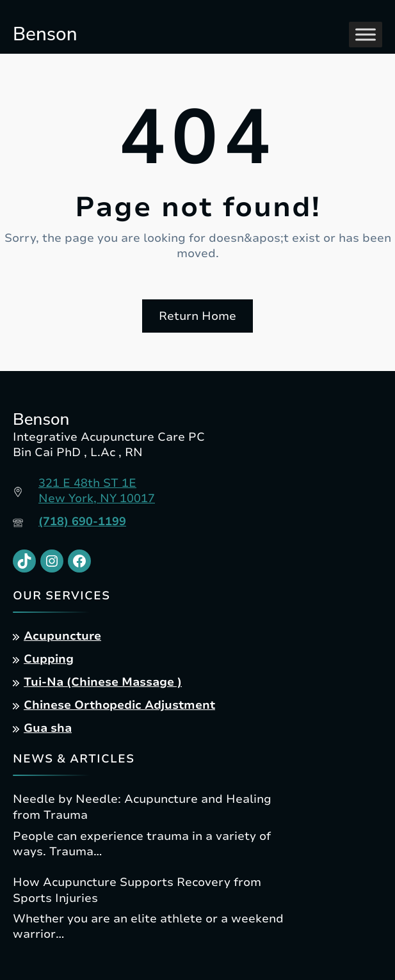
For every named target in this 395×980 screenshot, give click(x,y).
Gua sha (48, 728)
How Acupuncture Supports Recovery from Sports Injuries (137, 890)
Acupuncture (62, 636)
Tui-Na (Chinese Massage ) (103, 682)
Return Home (197, 316)
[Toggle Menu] (366, 34)
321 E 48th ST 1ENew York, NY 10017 (97, 491)
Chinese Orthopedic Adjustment (119, 705)
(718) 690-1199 (82, 521)
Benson (45, 34)
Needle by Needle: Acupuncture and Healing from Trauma (142, 807)
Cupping (49, 659)
